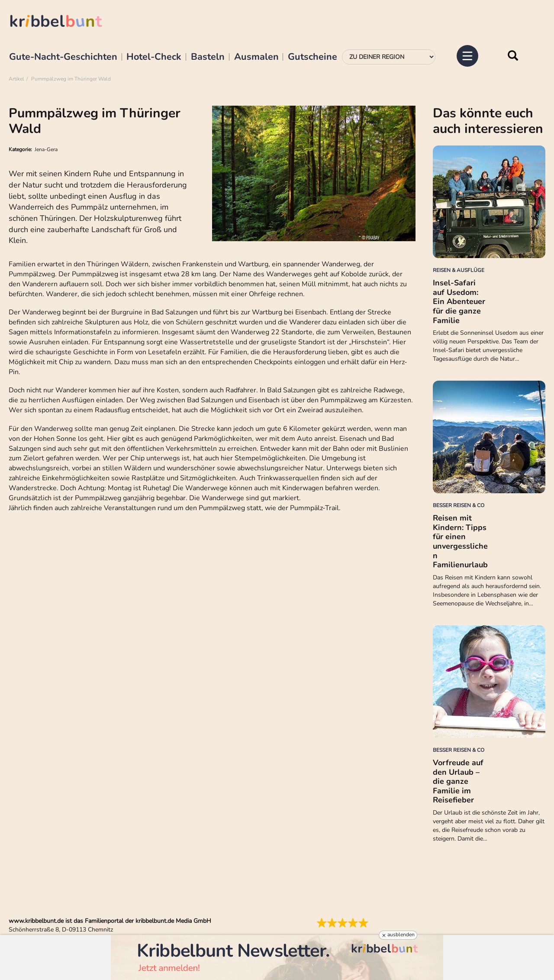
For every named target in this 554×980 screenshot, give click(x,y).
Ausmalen (256, 57)
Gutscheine (312, 57)
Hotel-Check (154, 57)
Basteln (208, 57)
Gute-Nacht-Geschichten (63, 57)
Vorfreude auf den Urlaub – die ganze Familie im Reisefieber (458, 781)
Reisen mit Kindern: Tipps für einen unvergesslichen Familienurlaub (460, 541)
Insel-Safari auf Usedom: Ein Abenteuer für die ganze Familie (459, 301)
